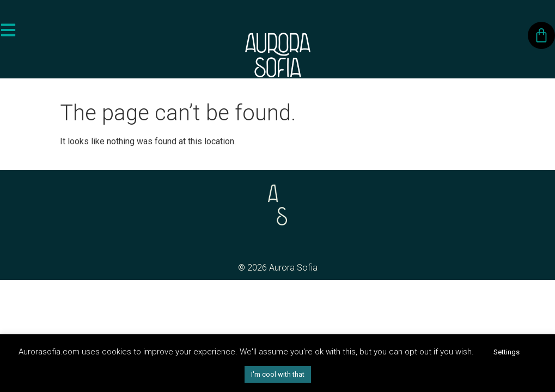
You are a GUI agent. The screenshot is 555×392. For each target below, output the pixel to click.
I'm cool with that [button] (278, 374)
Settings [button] (507, 352)
